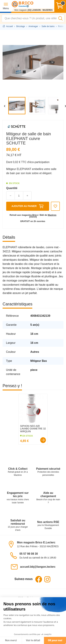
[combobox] (33, 18)
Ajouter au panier (28, 206)
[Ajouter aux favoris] (55, 206)
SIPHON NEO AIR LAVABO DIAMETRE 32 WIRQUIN (33, 429)
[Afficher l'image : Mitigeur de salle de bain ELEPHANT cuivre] (18, 106)
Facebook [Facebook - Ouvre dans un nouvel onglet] (39, 579)
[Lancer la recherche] (60, 18)
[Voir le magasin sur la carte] (12, 544)
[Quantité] (19, 196)
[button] (6, 6)
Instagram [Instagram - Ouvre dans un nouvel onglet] (47, 579)
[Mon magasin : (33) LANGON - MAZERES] (33, 10)
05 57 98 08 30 (29, 554)
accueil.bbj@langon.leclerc (38, 567)
